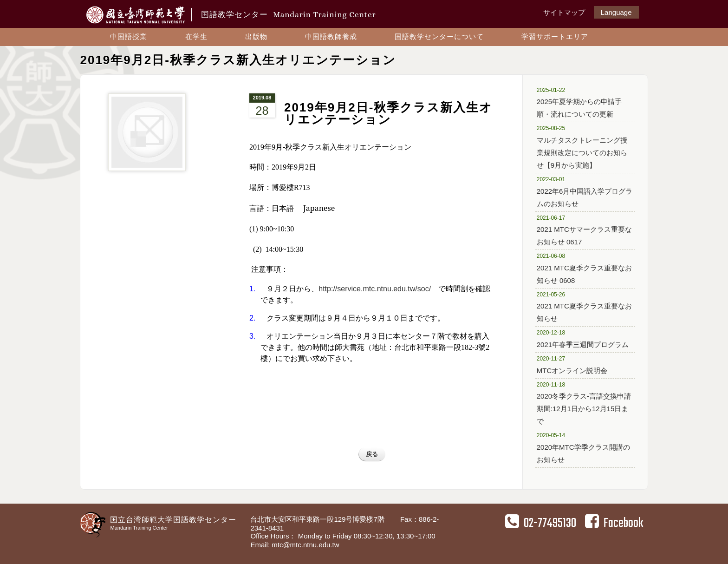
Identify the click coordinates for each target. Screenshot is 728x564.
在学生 (196, 36)
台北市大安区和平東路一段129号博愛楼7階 (318, 519)
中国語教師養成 (331, 36)
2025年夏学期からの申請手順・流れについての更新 (582, 102)
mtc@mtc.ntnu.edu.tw (305, 545)
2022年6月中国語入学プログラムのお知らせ (585, 191)
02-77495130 (541, 523)
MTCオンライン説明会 (582, 364)
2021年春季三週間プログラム (583, 338)
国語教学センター (288, 15)
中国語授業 (129, 36)
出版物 (256, 36)
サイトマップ (564, 12)
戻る (372, 454)
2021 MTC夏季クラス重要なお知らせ (584, 306)
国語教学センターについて (439, 36)
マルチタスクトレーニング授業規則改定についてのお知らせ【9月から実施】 (582, 146)
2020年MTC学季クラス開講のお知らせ (583, 447)
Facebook (614, 523)
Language (616, 12)
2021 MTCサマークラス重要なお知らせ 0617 (584, 230)
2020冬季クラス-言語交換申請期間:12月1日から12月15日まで (584, 403)
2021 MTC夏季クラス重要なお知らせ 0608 (584, 268)
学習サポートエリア (555, 36)
